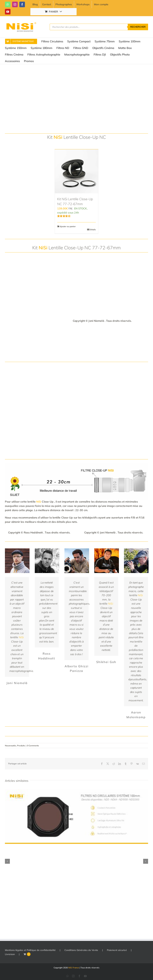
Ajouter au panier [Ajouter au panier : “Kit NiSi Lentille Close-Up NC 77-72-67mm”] (68, 226)
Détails (93, 230)
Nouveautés (10, 746)
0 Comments (33, 746)
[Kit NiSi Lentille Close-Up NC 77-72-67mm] (77, 171)
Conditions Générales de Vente (81, 950)
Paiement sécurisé (117, 950)
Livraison (10, 954)
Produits (21, 746)
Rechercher (138, 27)
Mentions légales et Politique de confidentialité (30, 950)
